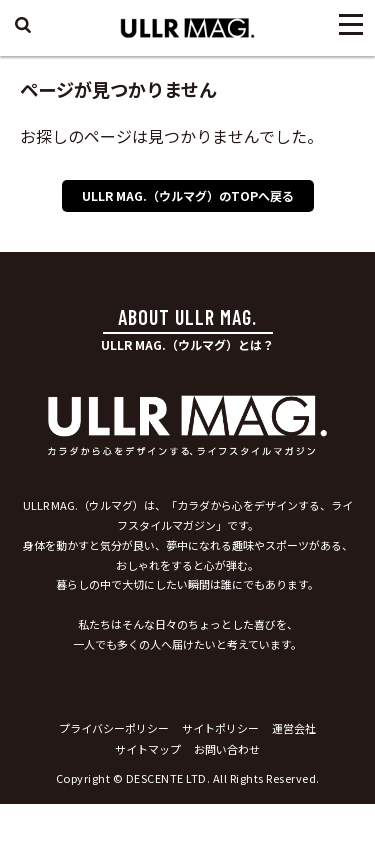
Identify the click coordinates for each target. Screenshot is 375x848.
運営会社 (294, 728)
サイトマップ (148, 749)
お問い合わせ (227, 749)
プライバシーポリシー (114, 728)
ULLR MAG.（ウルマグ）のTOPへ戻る (188, 195)
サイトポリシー (220, 728)
